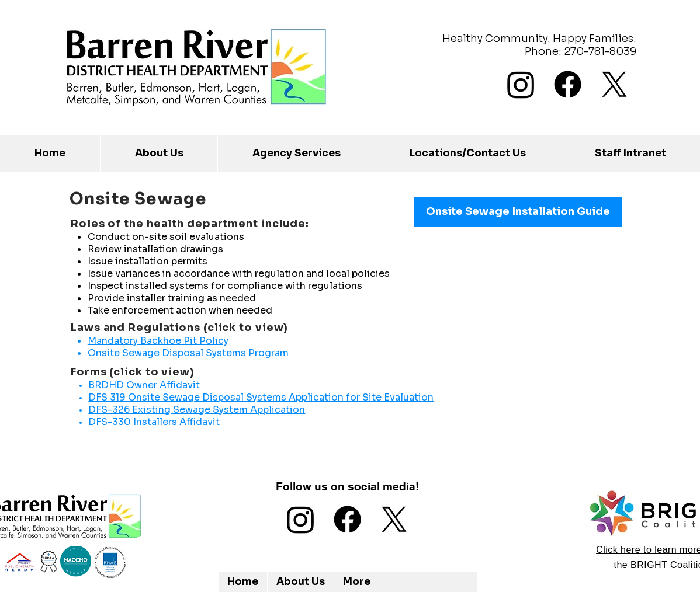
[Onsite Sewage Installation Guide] (518, 212)
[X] (614, 84)
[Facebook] (568, 84)
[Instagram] (521, 84)
